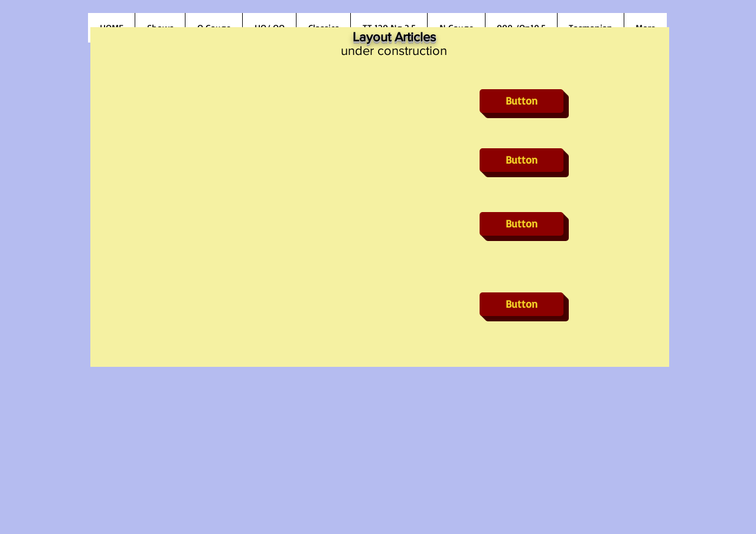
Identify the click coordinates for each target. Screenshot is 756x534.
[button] (522, 101)
